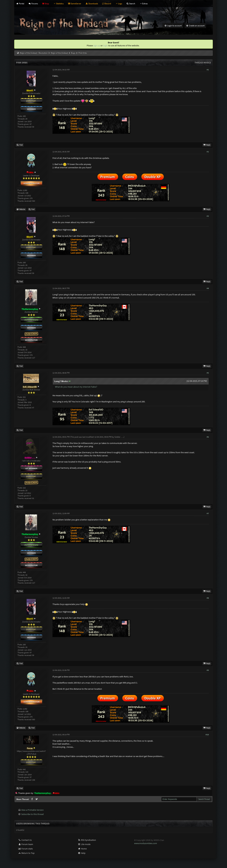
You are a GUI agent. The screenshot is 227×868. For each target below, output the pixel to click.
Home (82, 849)
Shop (45, 4)
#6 (208, 437)
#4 (208, 288)
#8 (208, 598)
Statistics (58, 4)
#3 (208, 216)
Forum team (26, 844)
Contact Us (25, 840)
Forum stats (25, 849)
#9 (208, 670)
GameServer (74, 4)
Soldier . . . (119, 437)
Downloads (92, 4)
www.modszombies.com (146, 843)
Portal (20, 4)
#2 (208, 152)
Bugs (73, 53)
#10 (207, 735)
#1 (208, 70)
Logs (119, 4)
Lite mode (84, 844)
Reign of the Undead (59, 53)
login (105, 45)
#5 (208, 373)
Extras (143, 4)
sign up (97, 45)
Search (131, 4)
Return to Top (26, 853)
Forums (33, 4)
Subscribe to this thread (32, 814)
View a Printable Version (32, 810)
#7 (208, 513)
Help (82, 853)
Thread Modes (203, 63)
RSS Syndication (87, 840)
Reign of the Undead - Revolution (34, 53)
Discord (107, 4)
